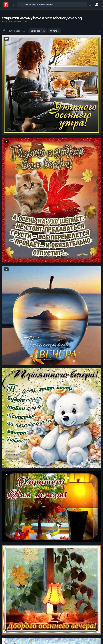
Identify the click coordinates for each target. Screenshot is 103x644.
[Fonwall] (6, 6)
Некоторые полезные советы (15, 21)
